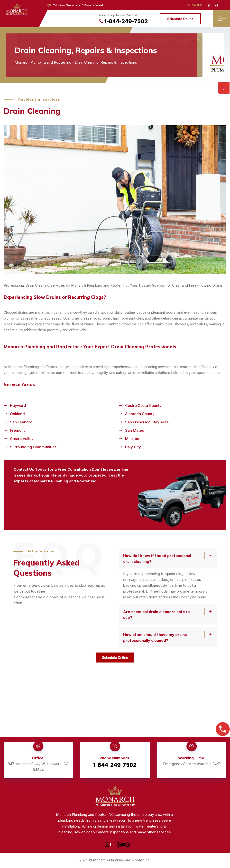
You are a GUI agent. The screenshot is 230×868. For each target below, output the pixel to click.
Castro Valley (22, 439)
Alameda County (140, 414)
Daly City (133, 447)
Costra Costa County (143, 405)
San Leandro (21, 422)
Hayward (18, 405)
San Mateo (135, 430)
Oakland (17, 414)
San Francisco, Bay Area (147, 422)
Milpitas (132, 439)
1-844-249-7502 (124, 21)
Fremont (17, 430)
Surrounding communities (33, 447)
